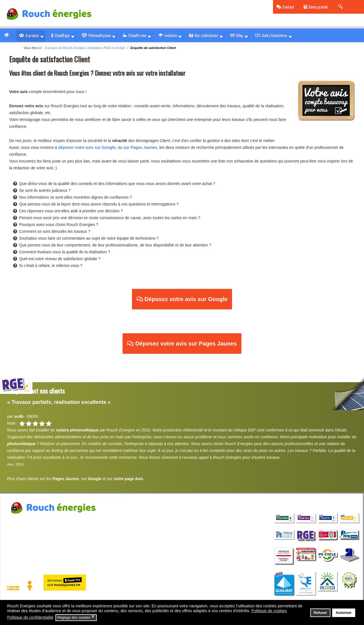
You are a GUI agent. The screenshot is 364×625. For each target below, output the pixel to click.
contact (77, 535)
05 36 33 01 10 (30, 535)
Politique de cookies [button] (269, 611)
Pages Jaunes (66, 479)
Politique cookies (56, 550)
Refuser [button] (320, 613)
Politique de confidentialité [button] (30, 617)
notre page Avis (129, 479)
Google (95, 479)
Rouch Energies (21, 521)
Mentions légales (23, 550)
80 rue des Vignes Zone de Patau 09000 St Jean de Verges (85, 521)
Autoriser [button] (344, 613)
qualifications (297, 503)
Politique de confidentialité (98, 550)
